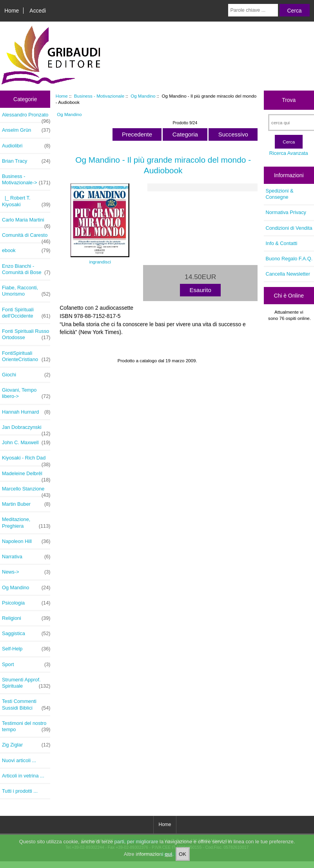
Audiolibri (26, 146)
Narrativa (26, 557)
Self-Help (26, 649)
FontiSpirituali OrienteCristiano (26, 356)
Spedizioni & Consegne (280, 194)
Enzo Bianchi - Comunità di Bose (26, 269)
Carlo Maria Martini (26, 222)
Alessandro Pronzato (26, 117)
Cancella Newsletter (288, 274)
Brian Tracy (26, 161)
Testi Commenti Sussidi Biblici (26, 705)
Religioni (26, 618)
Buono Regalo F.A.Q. (289, 259)
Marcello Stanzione (26, 491)
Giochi (26, 375)
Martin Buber (26, 504)
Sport (26, 665)
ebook (26, 251)
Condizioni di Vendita (289, 228)
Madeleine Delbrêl (26, 476)
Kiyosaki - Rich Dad (26, 460)
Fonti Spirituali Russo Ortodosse (26, 334)
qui (169, 861)
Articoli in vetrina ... (23, 776)
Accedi (38, 11)
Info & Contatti (282, 243)
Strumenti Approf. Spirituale (26, 683)
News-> (26, 572)
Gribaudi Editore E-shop (136, 841)
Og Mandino (143, 96)
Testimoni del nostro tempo (26, 726)
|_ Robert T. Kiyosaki (26, 201)
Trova (289, 100)
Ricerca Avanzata (289, 153)
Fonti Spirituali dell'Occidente (26, 313)
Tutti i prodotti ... (20, 791)
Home (12, 11)
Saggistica (26, 634)
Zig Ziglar (26, 745)
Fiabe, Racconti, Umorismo (26, 291)
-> (26, 180)
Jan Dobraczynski (26, 429)
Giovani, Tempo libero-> (26, 393)
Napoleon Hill (26, 541)
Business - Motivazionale (99, 96)
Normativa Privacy (286, 212)
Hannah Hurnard (26, 412)
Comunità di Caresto (26, 237)
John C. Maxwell (26, 443)
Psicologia (26, 603)
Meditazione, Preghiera (26, 523)
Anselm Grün (26, 130)
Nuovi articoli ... (19, 760)
